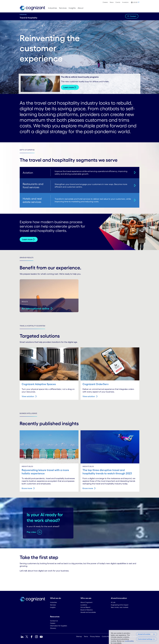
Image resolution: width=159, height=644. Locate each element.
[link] (32, 8)
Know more (27, 488)
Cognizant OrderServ (96, 384)
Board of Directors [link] (87, 610)
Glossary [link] (53, 628)
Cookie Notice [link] (107, 636)
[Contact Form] (79, 579)
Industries (23, 14)
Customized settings (145, 639)
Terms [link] (86, 636)
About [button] (81, 8)
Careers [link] (53, 623)
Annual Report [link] (85, 607)
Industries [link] (53, 602)
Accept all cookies (144, 634)
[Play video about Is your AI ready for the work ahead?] (34, 532)
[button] (135, 2)
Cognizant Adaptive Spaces (39, 384)
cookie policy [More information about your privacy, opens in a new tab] (129, 641)
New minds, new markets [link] (120, 607)
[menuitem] (105, 2)
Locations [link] (84, 605)
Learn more (69, 87)
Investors (125, 2)
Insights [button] (72, 8)
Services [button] (63, 8)
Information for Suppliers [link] (59, 626)
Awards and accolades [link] (88, 612)
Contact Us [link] (54, 621)
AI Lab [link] (113, 602)
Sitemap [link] (79, 636)
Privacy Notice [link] (95, 636)
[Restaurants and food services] (135, 186)
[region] (134, 637)
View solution (28, 396)
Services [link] (53, 605)
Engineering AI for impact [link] (120, 605)
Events (118, 2)
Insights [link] (53, 607)
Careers (105, 2)
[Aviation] (135, 173)
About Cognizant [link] (86, 602)
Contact (133, 16)
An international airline (36, 308)
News (112, 2)
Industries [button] (53, 8)
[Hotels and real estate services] (135, 200)
